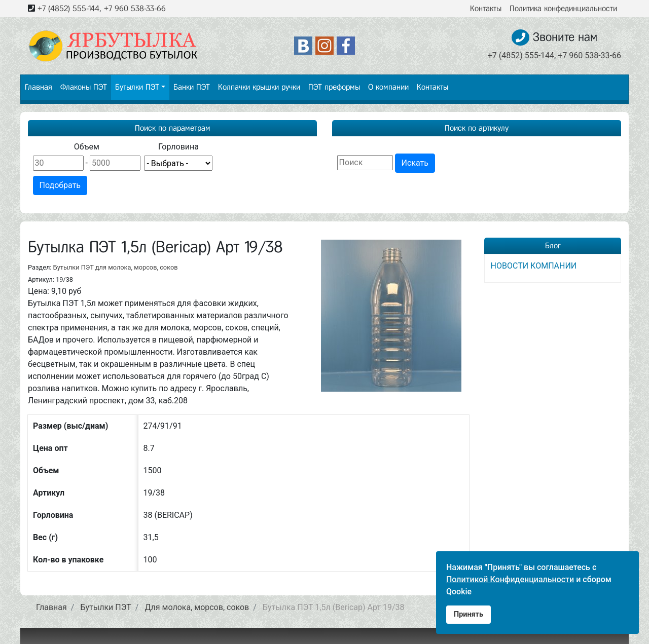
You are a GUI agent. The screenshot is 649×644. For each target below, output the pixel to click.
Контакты (486, 8)
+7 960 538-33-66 (135, 8)
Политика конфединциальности (563, 8)
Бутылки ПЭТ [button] (137, 87)
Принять (468, 614)
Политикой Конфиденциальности (510, 579)
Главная (39, 87)
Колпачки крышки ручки (259, 87)
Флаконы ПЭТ (84, 87)
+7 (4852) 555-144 (68, 8)
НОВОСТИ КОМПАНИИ (534, 266)
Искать (415, 163)
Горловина (178, 147)
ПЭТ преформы (334, 87)
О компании (388, 87)
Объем (87, 147)
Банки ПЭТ (192, 87)
